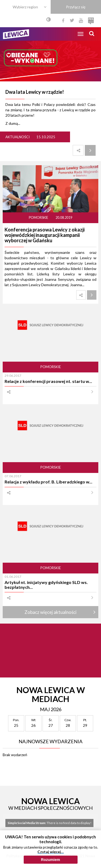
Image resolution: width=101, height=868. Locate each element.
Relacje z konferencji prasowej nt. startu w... (48, 381)
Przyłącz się (76, 7)
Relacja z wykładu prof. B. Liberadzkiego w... (48, 482)
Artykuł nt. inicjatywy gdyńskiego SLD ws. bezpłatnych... (46, 585)
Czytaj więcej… (51, 854)
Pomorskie (39, 218)
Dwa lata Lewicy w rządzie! (35, 92)
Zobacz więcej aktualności (50, 612)
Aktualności (18, 137)
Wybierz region (25, 7)
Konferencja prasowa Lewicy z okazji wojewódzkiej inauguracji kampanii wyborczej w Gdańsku (45, 235)
